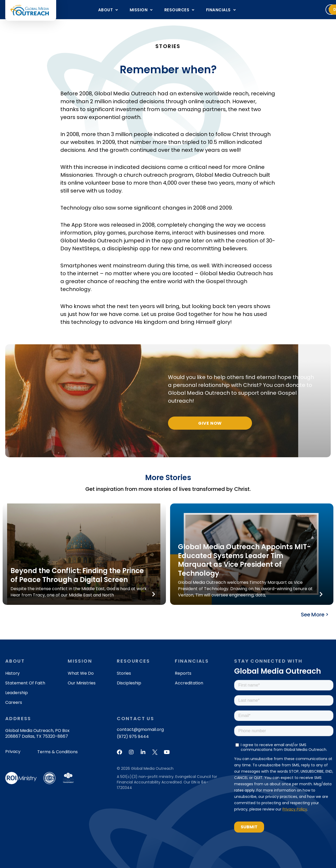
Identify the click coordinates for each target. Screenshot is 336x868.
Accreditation (189, 683)
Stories (124, 673)
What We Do (81, 673)
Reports (183, 673)
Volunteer (277, 9)
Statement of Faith (25, 683)
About (108, 10)
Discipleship (129, 683)
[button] (108, 10)
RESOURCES (179, 10)
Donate (313, 9)
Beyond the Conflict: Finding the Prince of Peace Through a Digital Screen (77, 575)
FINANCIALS (221, 10)
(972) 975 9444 (133, 737)
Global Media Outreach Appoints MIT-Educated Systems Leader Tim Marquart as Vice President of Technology (244, 560)
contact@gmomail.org (140, 729)
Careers (14, 702)
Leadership (17, 693)
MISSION (141, 10)
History (12, 673)
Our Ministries (82, 683)
